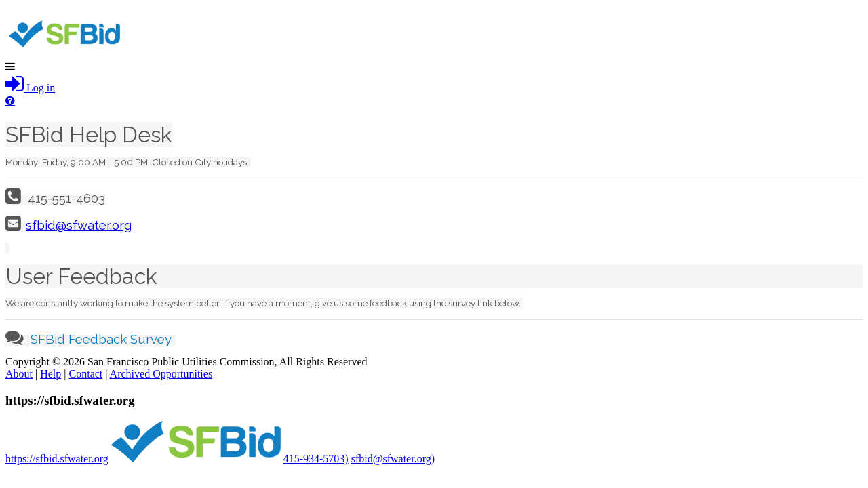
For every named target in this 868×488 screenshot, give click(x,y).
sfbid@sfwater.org (79, 225)
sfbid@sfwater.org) (393, 459)
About (19, 374)
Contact (86, 374)
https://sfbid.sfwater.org (57, 459)
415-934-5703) (316, 459)
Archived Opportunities (161, 374)
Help (51, 374)
